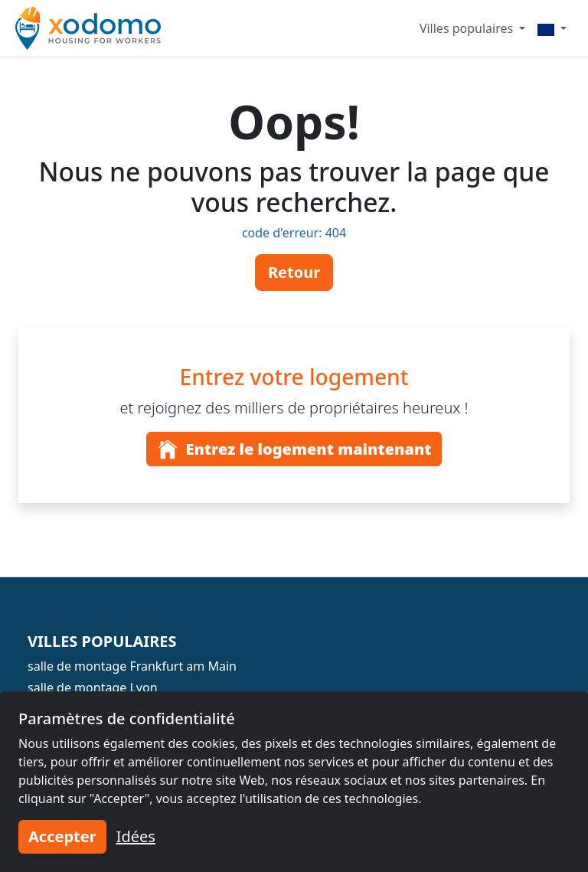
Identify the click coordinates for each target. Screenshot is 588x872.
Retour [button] (294, 272)
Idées (136, 836)
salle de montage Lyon (93, 687)
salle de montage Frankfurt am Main (132, 666)
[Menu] (552, 28)
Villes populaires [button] (468, 28)
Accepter (62, 836)
